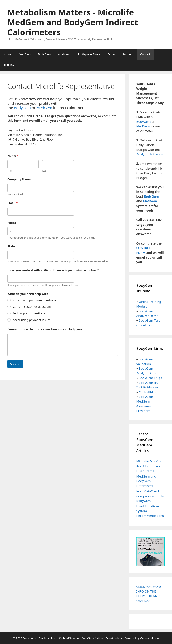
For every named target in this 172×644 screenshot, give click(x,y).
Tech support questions (29, 313)
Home (8, 54)
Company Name (19, 179)
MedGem (25, 54)
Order (112, 54)
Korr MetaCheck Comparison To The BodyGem (150, 496)
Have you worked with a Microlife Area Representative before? (53, 270)
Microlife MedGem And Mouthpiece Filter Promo (150, 466)
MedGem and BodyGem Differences (146, 481)
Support (128, 54)
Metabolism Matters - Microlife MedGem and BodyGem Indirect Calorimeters (73, 22)
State (11, 246)
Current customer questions (32, 307)
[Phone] (41, 231)
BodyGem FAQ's (150, 378)
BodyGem (44, 54)
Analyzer (64, 54)
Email (13, 203)
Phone (12, 223)
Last (45, 171)
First (10, 171)
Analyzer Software (149, 154)
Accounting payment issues (32, 320)
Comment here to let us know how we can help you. (45, 329)
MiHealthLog (148, 392)
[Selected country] (10, 231)
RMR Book (10, 65)
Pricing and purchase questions (34, 300)
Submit (15, 364)
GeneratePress (150, 638)
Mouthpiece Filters (88, 54)
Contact (145, 54)
